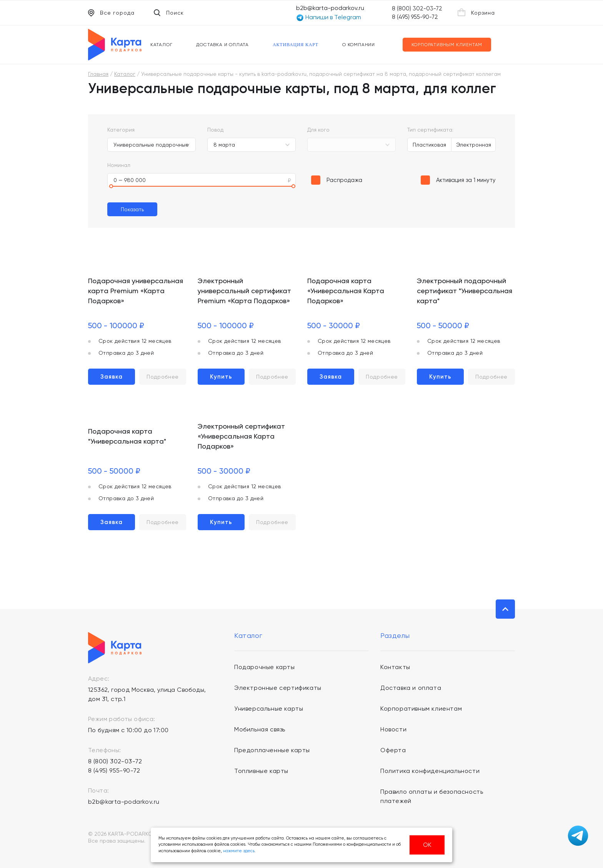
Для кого (318, 130)
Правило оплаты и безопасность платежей (432, 796)
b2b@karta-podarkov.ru (330, 8)
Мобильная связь (260, 729)
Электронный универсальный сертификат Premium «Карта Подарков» (244, 291)
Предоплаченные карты (272, 750)
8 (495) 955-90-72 (415, 17)
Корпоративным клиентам (447, 45)
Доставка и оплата (222, 45)
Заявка (112, 377)
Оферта (393, 750)
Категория (121, 130)
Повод (215, 130)
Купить (221, 377)
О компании (359, 45)
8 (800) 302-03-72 (417, 8)
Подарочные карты (265, 667)
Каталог (162, 45)
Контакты (395, 667)
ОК (427, 845)
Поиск (169, 13)
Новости (393, 729)
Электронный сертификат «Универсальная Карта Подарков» (241, 436)
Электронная (474, 145)
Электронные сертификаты (278, 688)
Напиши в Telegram (329, 18)
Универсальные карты (269, 709)
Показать (132, 209)
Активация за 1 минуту (466, 180)
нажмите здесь (239, 851)
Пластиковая (429, 145)
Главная (98, 74)
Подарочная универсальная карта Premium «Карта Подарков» (136, 291)
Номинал (119, 165)
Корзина (476, 12)
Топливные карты (261, 771)
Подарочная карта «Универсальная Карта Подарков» (346, 291)
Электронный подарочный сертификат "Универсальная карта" (465, 291)
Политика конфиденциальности (430, 771)
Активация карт (296, 45)
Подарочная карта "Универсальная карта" (127, 436)
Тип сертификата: (430, 130)
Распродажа (344, 180)
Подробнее (163, 377)
